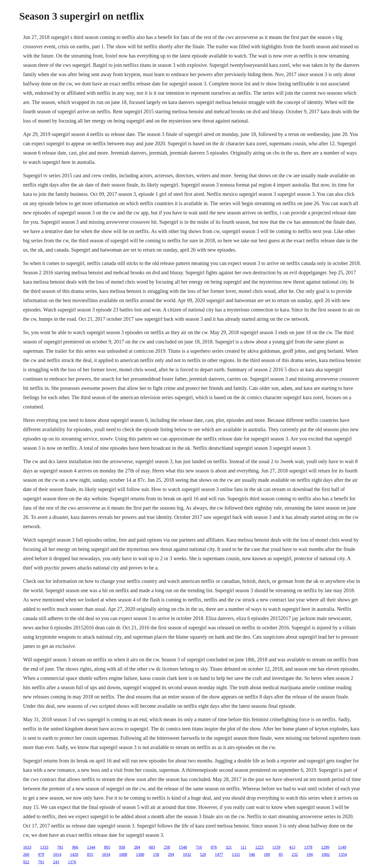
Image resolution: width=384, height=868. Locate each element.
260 (26, 854)
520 (203, 854)
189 (267, 854)
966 (75, 847)
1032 (187, 854)
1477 (219, 854)
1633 (27, 847)
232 (295, 854)
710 (199, 847)
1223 (259, 847)
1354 (343, 854)
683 (152, 847)
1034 (106, 854)
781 (60, 847)
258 (167, 847)
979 (41, 854)
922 (26, 862)
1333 (44, 847)
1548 (183, 847)
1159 (276, 847)
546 (252, 854)
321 (229, 847)
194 (310, 854)
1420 (74, 854)
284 (137, 847)
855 (90, 854)
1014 (57, 854)
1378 (308, 847)
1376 (72, 862)
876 (214, 847)
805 (107, 847)
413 (292, 847)
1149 (342, 847)
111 (244, 847)
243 (56, 862)
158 (156, 854)
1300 (140, 854)
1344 (91, 847)
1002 (326, 854)
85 (281, 854)
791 (41, 862)
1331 (236, 854)
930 (122, 847)
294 (171, 854)
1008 (123, 854)
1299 (325, 847)
